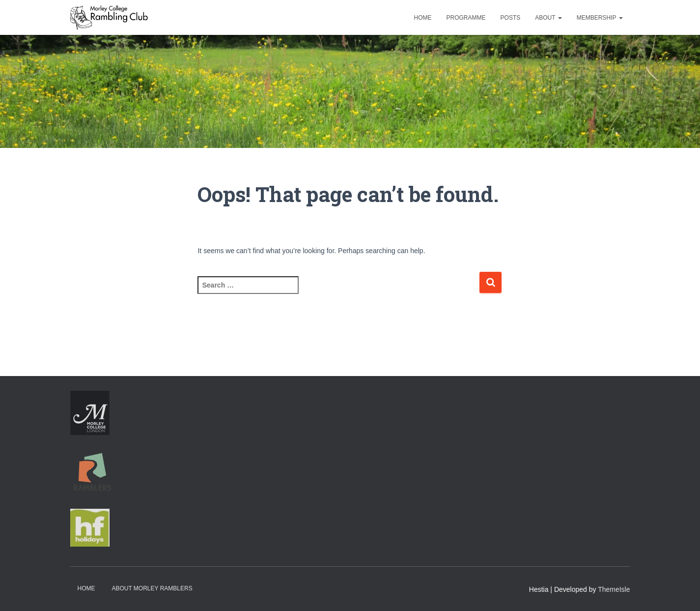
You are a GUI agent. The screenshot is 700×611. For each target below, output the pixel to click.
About (548, 18)
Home (423, 18)
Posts (511, 18)
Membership (600, 18)
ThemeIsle (614, 589)
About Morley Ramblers (152, 588)
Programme (466, 18)
